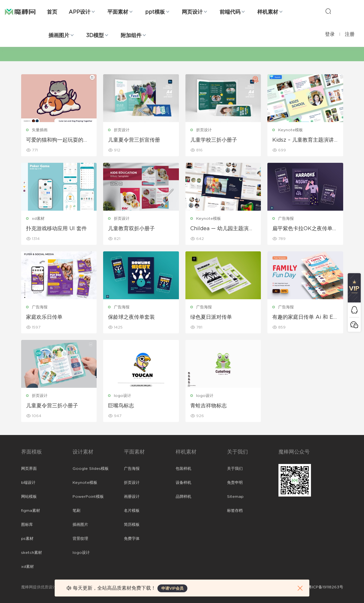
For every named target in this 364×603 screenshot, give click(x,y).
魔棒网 (20, 11)
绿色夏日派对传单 (211, 317)
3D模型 (95, 35)
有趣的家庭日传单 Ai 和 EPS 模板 (304, 317)
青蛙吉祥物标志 (209, 406)
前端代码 (230, 12)
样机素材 (268, 12)
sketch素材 (32, 553)
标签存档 (235, 511)
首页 (52, 12)
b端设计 (28, 483)
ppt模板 (155, 12)
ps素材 (27, 539)
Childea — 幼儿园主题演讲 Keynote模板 (222, 229)
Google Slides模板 (91, 469)
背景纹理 (80, 539)
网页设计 (192, 12)
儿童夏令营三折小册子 (52, 406)
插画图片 (59, 35)
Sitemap (235, 497)
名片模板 (132, 511)
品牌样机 (183, 497)
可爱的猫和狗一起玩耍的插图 (57, 140)
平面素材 (118, 12)
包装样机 (183, 469)
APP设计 (80, 12)
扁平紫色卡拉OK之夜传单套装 (305, 229)
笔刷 (76, 511)
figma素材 (31, 511)
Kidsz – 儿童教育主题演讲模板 (303, 140)
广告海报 (286, 218)
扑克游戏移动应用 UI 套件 (56, 229)
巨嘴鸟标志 (121, 406)
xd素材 (38, 218)
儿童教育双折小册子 (131, 229)
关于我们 (235, 469)
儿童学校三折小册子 (214, 140)
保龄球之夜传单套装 (131, 317)
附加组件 (131, 35)
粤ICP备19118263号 (326, 587)
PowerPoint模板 (88, 497)
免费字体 (132, 539)
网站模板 (29, 497)
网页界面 (29, 469)
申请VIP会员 (172, 588)
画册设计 (132, 497)
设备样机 (183, 483)
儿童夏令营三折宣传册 (134, 140)
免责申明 (235, 483)
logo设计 (122, 396)
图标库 (27, 525)
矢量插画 (40, 130)
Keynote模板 (290, 130)
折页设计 (122, 130)
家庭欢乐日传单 (44, 317)
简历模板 (132, 525)
